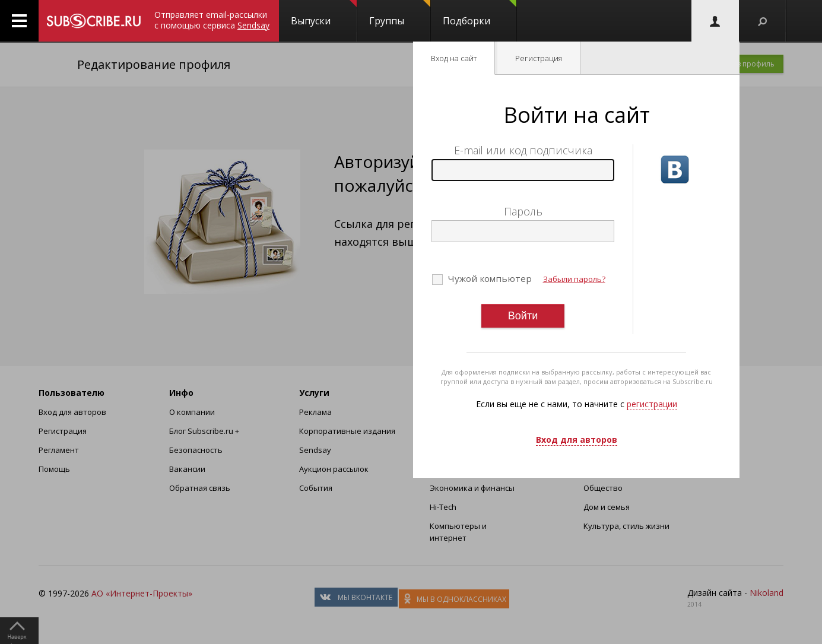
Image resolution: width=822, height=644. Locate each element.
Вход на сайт (454, 58)
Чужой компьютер (489, 278)
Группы (400, 14)
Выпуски (324, 14)
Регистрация (539, 58)
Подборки (480, 14)
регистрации (652, 404)
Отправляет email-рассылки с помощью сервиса (212, 20)
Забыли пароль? (574, 279)
